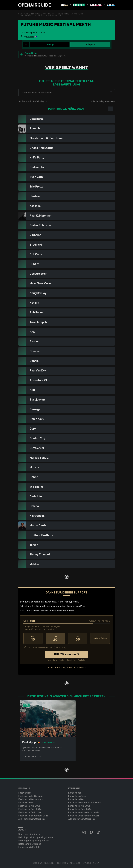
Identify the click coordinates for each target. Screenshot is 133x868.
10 (33, 638)
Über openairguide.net (30, 834)
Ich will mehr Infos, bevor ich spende (66, 667)
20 (55, 638)
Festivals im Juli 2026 (30, 812)
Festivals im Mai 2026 (29, 805)
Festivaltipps (25, 792)
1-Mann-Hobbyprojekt (67, 602)
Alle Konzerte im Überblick (82, 818)
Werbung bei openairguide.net (34, 840)
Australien (48, 14)
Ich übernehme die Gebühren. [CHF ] (46, 647)
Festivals (36, 14)
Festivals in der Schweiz (31, 796)
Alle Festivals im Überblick (32, 818)
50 (78, 638)
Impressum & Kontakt (29, 847)
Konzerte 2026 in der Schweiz (84, 815)
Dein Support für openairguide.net (36, 837)
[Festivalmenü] (26, 44)
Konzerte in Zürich (78, 796)
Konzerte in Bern (77, 799)
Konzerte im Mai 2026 (79, 805)
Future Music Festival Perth (70, 14)
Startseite (23, 14)
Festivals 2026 (26, 802)
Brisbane (30, 37)
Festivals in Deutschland (31, 799)
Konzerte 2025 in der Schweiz (84, 812)
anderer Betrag (100, 638)
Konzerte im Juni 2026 (80, 809)
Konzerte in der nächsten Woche (85, 802)
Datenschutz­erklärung (30, 843)
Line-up (50, 44)
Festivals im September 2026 (33, 815)
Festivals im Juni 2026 (30, 809)
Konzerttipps (75, 792)
